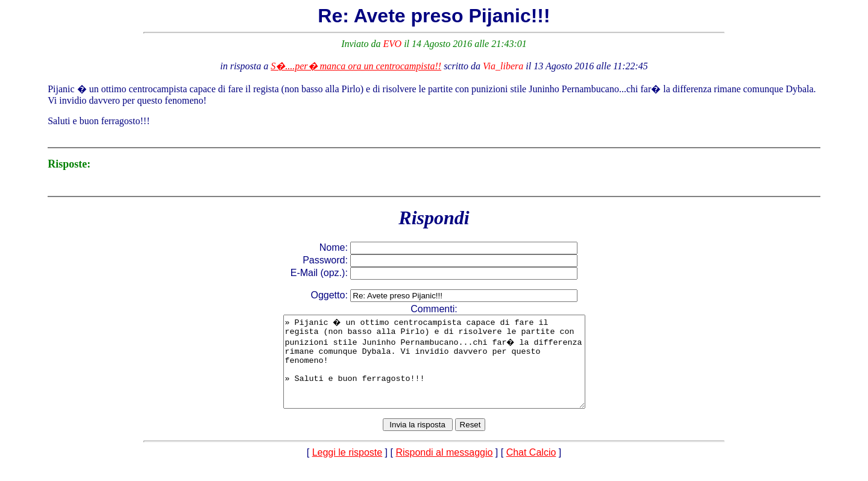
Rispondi (434, 218)
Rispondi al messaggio (444, 470)
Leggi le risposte (348, 470)
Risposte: (69, 164)
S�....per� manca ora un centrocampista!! (356, 66)
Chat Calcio (531, 470)
